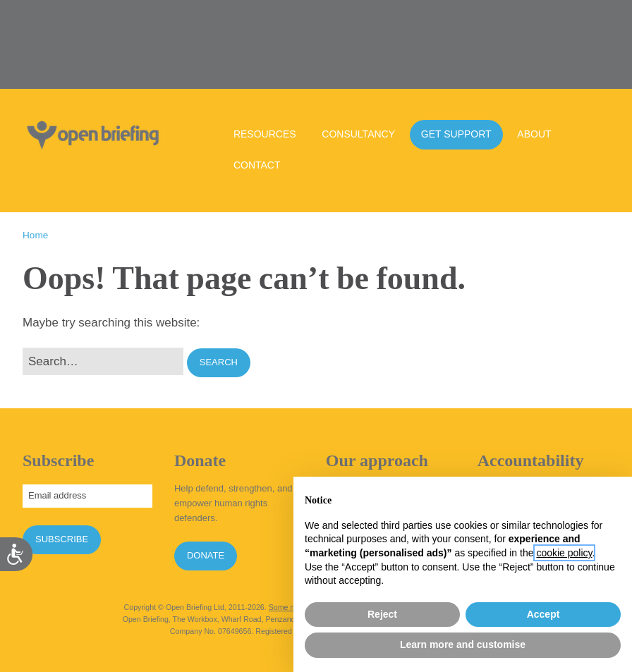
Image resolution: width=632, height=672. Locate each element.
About (534, 134)
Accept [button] (543, 614)
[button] (219, 363)
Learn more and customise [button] (463, 644)
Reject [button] (382, 614)
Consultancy (358, 134)
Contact (257, 165)
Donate (206, 555)
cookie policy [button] (564, 553)
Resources (265, 134)
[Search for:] (103, 361)
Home (35, 235)
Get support (456, 134)
